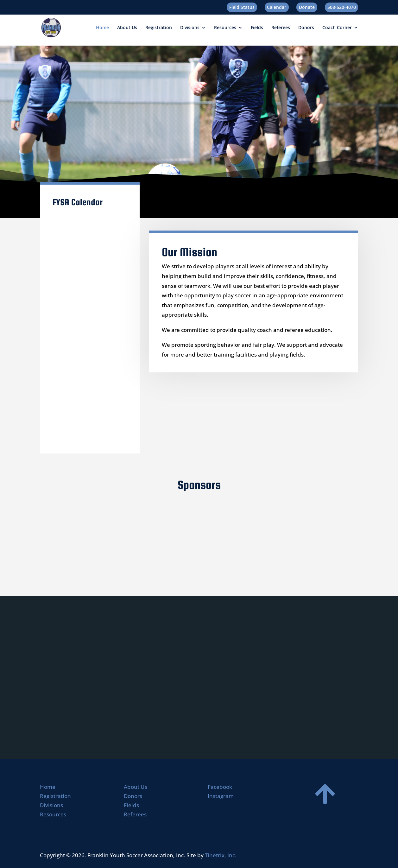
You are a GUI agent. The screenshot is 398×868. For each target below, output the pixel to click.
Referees (281, 28)
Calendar (277, 7)
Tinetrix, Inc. (221, 855)
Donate (307, 7)
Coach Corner (337, 28)
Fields (257, 28)
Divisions (190, 28)
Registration (159, 28)
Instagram (221, 796)
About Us (127, 28)
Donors (306, 28)
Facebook (220, 787)
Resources (225, 28)
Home (102, 28)
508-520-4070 (342, 7)
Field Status (242, 7)
